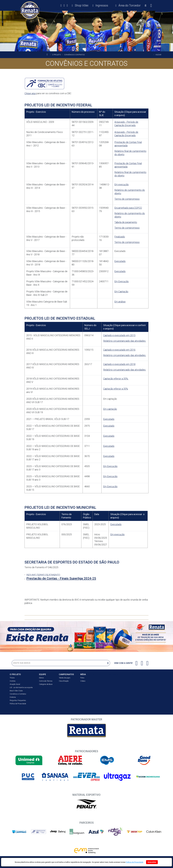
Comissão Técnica (46, 681)
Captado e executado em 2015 (119, 335)
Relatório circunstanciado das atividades (125, 341)
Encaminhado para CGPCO (128, 208)
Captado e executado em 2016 (119, 350)
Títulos (12, 678)
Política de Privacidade (18, 704)
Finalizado (120, 237)
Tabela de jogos (65, 678)
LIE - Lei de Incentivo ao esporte (21, 687)
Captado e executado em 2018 (119, 364)
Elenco (41, 678)
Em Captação (121, 292)
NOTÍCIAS (97, 674)
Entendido (152, 862)
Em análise (120, 302)
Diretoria (13, 697)
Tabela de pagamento (126, 222)
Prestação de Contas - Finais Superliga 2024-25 (61, 578)
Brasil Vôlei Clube (16, 691)
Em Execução (122, 281)
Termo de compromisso (127, 199)
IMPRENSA (130, 674)
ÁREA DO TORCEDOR (20, 709)
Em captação (110, 409)
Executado (120, 261)
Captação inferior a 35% (116, 379)
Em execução (122, 184)
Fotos (82, 678)
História (13, 681)
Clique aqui (30, 93)
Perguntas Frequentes (18, 700)
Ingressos (113, 674)
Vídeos (83, 681)
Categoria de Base (46, 684)
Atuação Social (15, 684)
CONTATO (146, 674)
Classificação (64, 681)
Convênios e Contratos (18, 694)
